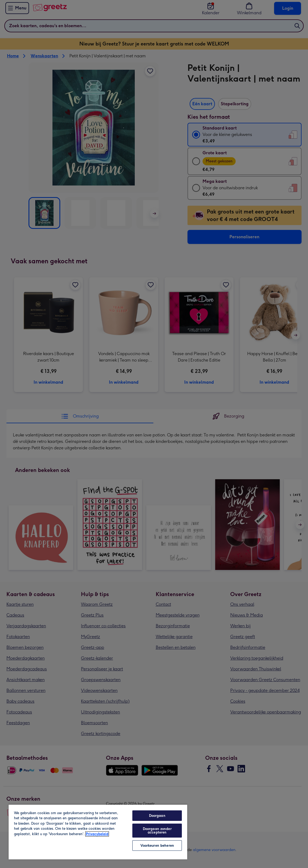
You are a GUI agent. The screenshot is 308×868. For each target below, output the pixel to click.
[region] (98, 832)
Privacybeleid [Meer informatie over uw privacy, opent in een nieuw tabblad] (97, 834)
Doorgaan (157, 816)
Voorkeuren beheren (157, 846)
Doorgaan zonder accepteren (157, 831)
